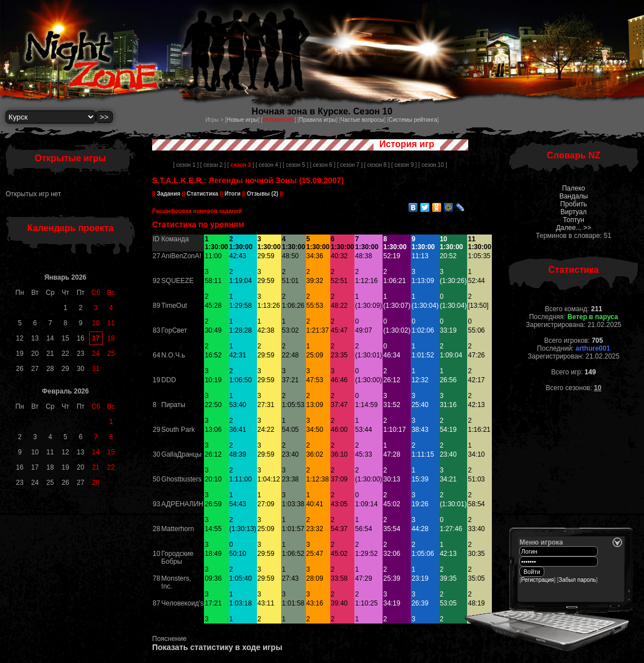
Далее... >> (574, 228)
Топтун (574, 220)
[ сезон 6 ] (323, 165)
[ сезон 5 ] (296, 165)
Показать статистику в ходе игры (217, 647)
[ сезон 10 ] (433, 165)
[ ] (240, 165)
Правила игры (317, 120)
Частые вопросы (363, 120)
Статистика (203, 194)
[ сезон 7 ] (350, 165)
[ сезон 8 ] (377, 165)
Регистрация (538, 580)
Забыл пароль (578, 580)
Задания (169, 194)
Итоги (233, 194)
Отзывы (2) (262, 194)
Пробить (573, 204)
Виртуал (574, 212)
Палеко (573, 188)
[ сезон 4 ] (268, 165)
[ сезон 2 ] (213, 165)
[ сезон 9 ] (404, 165)
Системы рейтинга (413, 120)
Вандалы (574, 196)
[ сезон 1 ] (186, 165)
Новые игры (242, 120)
